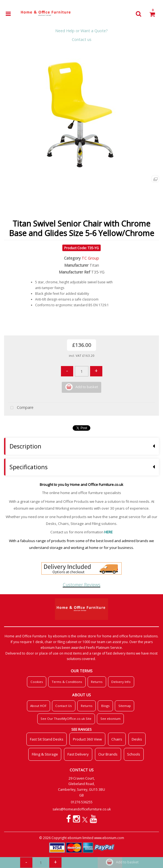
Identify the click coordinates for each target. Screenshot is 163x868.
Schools (134, 754)
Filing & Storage (45, 754)
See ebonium (110, 719)
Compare (21, 408)
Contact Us (64, 706)
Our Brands (108, 754)
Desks (137, 739)
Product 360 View (87, 739)
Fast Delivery (78, 754)
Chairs (117, 739)
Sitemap (125, 706)
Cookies (37, 682)
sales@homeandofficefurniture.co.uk (82, 809)
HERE (108, 532)
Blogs (105, 706)
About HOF (38, 706)
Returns (97, 682)
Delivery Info (121, 682)
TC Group (90, 258)
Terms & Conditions (67, 682)
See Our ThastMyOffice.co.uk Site (66, 719)
